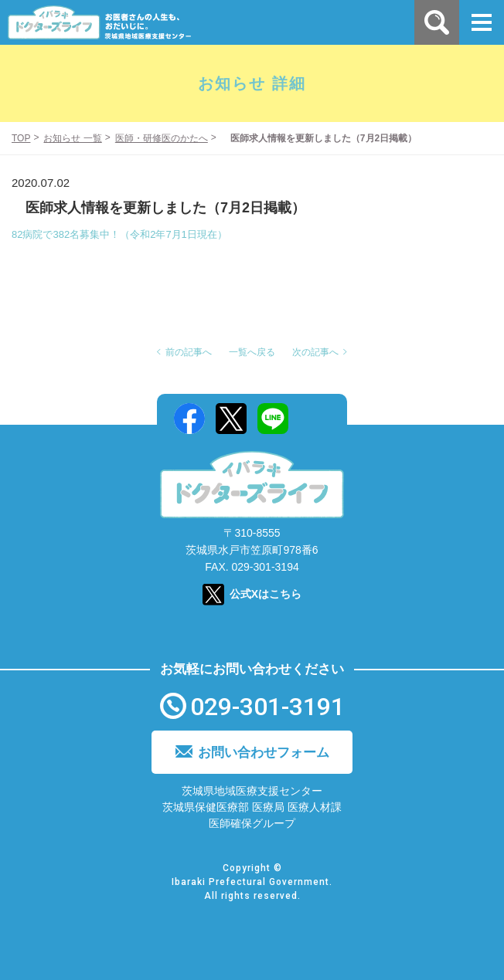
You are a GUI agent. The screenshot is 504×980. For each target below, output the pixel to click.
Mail (315, 419)
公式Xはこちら (266, 594)
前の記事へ (189, 352)
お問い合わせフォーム (264, 753)
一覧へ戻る (252, 352)
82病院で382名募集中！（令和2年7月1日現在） (119, 234)
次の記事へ (315, 352)
